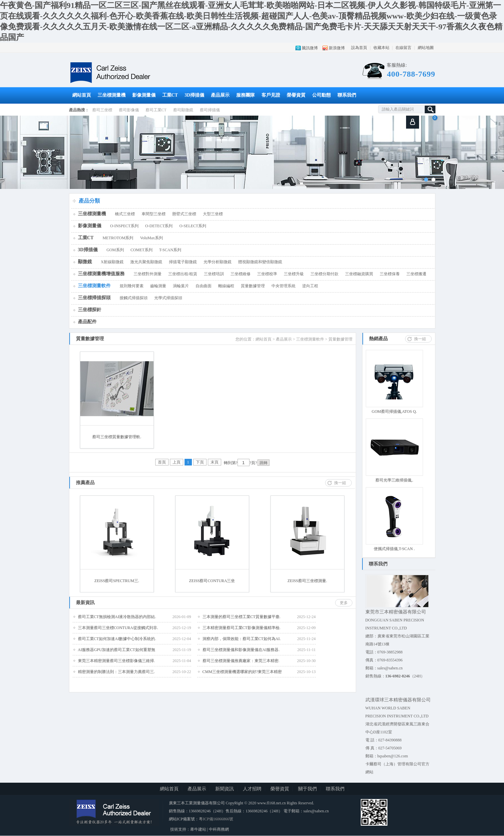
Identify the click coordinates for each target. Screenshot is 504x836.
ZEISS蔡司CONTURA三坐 (212, 581)
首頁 (162, 462)
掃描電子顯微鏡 (183, 262)
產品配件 (87, 322)
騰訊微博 (310, 48)
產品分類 (89, 201)
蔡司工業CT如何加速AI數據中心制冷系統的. (117, 639)
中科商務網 (219, 829)
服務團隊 (246, 95)
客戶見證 (271, 95)
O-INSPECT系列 (124, 226)
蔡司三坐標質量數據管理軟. (117, 437)
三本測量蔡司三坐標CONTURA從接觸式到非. (118, 628)
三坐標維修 (241, 274)
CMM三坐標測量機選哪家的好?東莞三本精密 (242, 672)
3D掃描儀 (194, 95)
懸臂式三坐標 (184, 214)
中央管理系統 (283, 286)
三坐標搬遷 (416, 274)
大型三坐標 (213, 214)
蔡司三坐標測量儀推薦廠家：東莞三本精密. (241, 661)
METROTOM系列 (118, 238)
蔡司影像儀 (129, 110)
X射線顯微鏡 (112, 262)
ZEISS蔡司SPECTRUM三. (117, 581)
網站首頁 (82, 95)
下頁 (200, 462)
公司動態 (321, 95)
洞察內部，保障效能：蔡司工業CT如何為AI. (242, 639)
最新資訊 (85, 603)
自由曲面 (204, 286)
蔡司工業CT (156, 110)
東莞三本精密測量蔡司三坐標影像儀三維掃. (116, 661)
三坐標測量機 (112, 95)
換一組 (420, 339)
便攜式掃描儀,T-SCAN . (394, 549)
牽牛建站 (198, 829)
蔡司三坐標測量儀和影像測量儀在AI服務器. (241, 650)
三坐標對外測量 (148, 274)
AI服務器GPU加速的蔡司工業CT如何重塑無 (117, 650)
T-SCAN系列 (170, 250)
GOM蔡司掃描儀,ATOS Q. (394, 412)
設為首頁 (359, 48)
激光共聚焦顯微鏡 (146, 262)
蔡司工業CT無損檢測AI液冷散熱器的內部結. (117, 617)
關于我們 (307, 789)
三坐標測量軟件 (94, 286)
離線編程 (226, 286)
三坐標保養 (390, 274)
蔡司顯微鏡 (183, 110)
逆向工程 (310, 286)
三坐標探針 (90, 310)
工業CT (170, 95)
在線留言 (403, 48)
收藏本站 (381, 48)
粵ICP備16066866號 (216, 819)
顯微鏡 (85, 262)
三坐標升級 (294, 274)
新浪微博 (337, 48)
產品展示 (220, 95)
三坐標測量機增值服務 (101, 274)
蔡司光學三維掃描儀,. (394, 480)
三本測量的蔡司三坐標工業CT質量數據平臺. (242, 617)
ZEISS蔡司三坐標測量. (307, 581)
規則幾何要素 (132, 286)
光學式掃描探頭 (168, 298)
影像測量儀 (144, 95)
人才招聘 (252, 789)
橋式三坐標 (125, 214)
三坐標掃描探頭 (94, 298)
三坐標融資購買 (359, 274)
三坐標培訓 (214, 274)
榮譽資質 (296, 95)
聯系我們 (347, 95)
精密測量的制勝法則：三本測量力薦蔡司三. (116, 672)
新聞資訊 (225, 789)
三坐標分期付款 (324, 274)
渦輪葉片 (181, 286)
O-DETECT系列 (159, 226)
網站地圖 (426, 48)
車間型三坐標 (154, 214)
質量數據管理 (253, 286)
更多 (344, 603)
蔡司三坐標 (102, 110)
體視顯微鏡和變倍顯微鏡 (260, 262)
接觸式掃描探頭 (134, 298)
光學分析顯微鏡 (218, 262)
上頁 (177, 462)
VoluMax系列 (151, 238)
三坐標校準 (267, 274)
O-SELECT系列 (193, 226)
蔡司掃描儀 (210, 110)
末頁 (215, 462)
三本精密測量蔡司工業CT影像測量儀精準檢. (242, 628)
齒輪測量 (158, 286)
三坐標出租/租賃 (183, 274)
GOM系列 (115, 250)
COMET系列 (142, 250)
